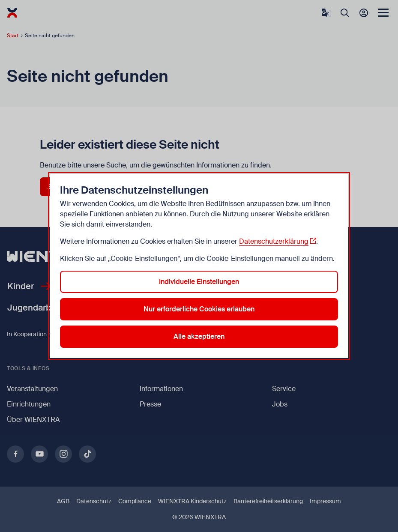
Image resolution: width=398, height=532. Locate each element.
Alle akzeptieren (199, 336)
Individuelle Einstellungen (199, 282)
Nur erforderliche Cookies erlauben (199, 309)
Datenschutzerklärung (274, 241)
